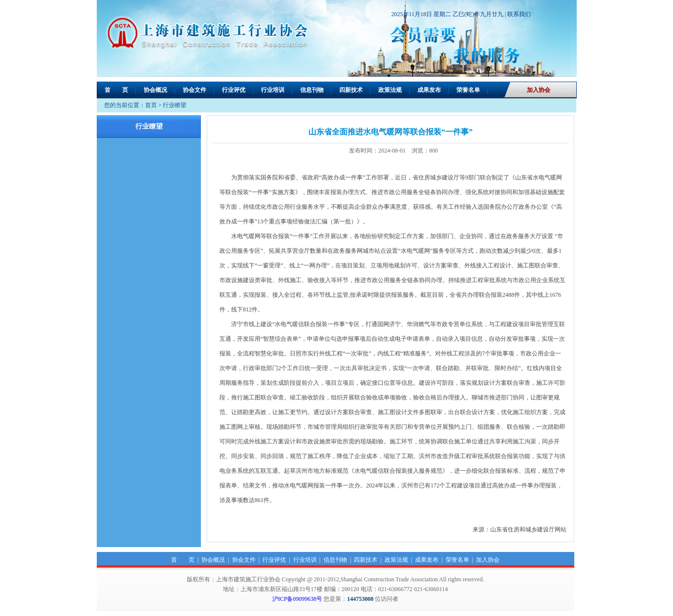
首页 (151, 105)
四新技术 (351, 90)
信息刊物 (312, 90)
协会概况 (155, 90)
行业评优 (234, 90)
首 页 (116, 90)
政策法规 (390, 90)
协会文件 (195, 90)
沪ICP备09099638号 (297, 599)
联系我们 (519, 14)
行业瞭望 (174, 105)
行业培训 (273, 90)
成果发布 (429, 90)
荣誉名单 (468, 90)
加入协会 (539, 90)
